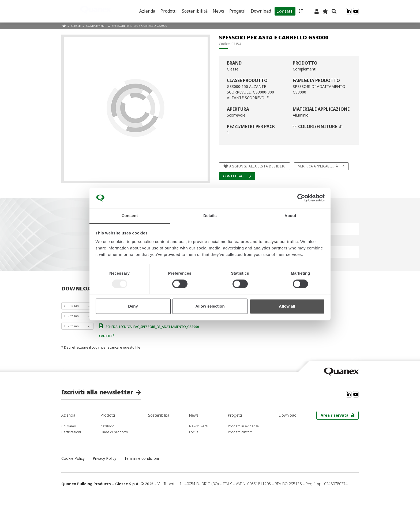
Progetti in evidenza (243, 426)
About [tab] (290, 216)
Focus (194, 432)
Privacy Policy (104, 458)
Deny (133, 306)
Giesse (76, 26)
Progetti (237, 11)
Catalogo (108, 426)
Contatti (285, 11)
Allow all (287, 306)
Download (261, 11)
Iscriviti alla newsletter (97, 392)
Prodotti (169, 11)
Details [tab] (210, 216)
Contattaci (234, 176)
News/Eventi (199, 426)
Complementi (97, 26)
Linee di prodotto (114, 432)
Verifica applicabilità (318, 166)
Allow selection (210, 306)
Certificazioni (71, 432)
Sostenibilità (195, 11)
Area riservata (335, 415)
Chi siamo (69, 426)
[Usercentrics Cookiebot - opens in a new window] (301, 198)
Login (96, 347)
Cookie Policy (73, 458)
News (218, 11)
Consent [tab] (130, 216)
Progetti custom (240, 432)
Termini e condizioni (142, 458)
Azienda (147, 11)
